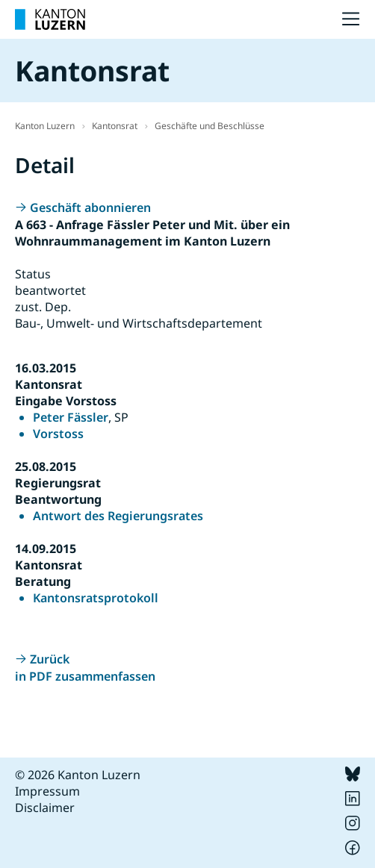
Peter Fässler (71, 417)
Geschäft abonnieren (90, 207)
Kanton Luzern (45, 126)
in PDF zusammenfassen (85, 676)
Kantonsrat (115, 126)
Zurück (50, 659)
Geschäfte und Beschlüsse (210, 126)
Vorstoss (58, 434)
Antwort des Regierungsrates (118, 516)
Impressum (47, 791)
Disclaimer (45, 808)
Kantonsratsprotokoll (96, 598)
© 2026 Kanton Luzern (78, 775)
